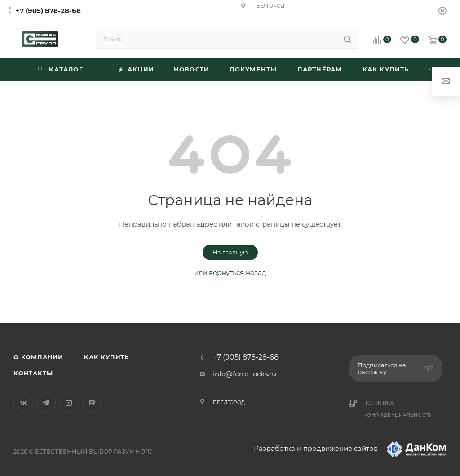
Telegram (46, 403)
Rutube (92, 403)
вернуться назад (238, 273)
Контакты (33, 373)
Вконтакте (23, 403)
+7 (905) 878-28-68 (48, 11)
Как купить (106, 357)
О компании (38, 357)
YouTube (69, 403)
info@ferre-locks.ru (245, 374)
